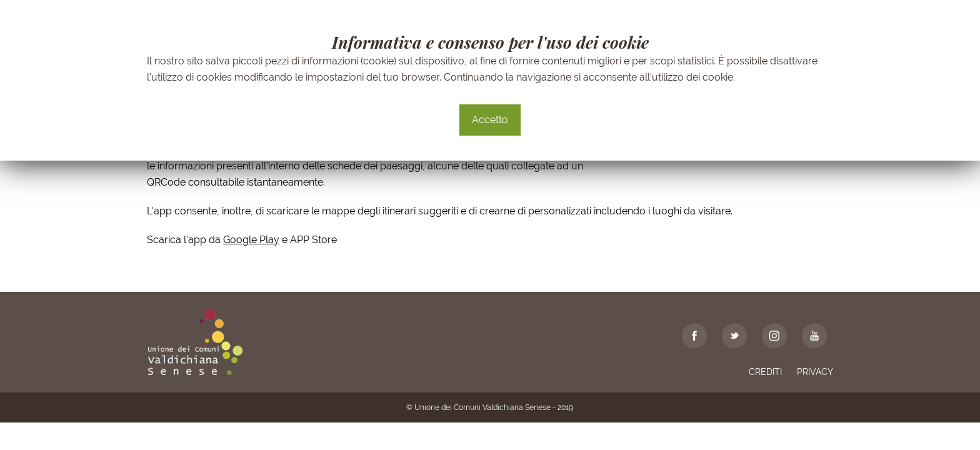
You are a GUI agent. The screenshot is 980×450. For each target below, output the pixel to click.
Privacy (815, 372)
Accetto (490, 120)
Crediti (765, 372)
